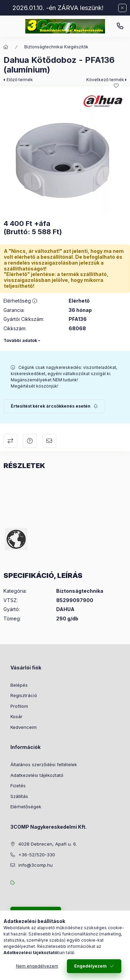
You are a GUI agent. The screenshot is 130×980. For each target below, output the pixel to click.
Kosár (16, 716)
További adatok (20, 340)
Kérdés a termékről (30, 441)
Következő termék (105, 80)
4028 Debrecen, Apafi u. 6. (48, 844)
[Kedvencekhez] (116, 86)
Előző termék (20, 80)
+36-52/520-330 (120, 26)
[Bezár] (122, 8)
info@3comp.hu (36, 865)
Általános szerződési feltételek (44, 764)
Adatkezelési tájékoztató (37, 775)
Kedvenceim (24, 727)
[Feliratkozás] (54, 406)
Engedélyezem (90, 966)
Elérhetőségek (26, 807)
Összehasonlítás (10, 441)
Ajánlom (49, 441)
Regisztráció (24, 695)
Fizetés (18, 786)
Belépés (19, 685)
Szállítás (19, 796)
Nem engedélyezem (37, 966)
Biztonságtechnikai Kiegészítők (56, 47)
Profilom (19, 706)
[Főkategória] (6, 47)
